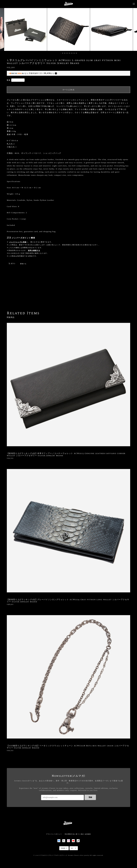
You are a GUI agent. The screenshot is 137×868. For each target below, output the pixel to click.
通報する (23, 264)
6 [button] (70, 53)
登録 (90, 797)
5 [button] (68, 53)
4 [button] (66, 53)
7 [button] (71, 53)
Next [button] (133, 29)
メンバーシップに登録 (18, 242)
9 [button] (75, 53)
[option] (68, 29)
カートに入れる (68, 90)
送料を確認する (34, 250)
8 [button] (73, 53)
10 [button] (77, 53)
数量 (9, 80)
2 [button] (63, 53)
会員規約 (88, 834)
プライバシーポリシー (54, 834)
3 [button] (64, 53)
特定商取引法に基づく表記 (74, 834)
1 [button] (61, 53)
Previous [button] (4, 29)
